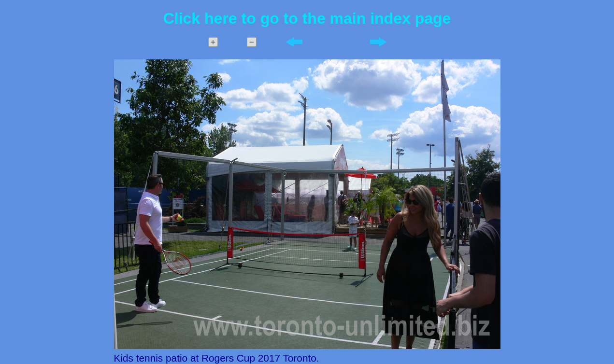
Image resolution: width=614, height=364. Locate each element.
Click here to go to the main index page (307, 18)
